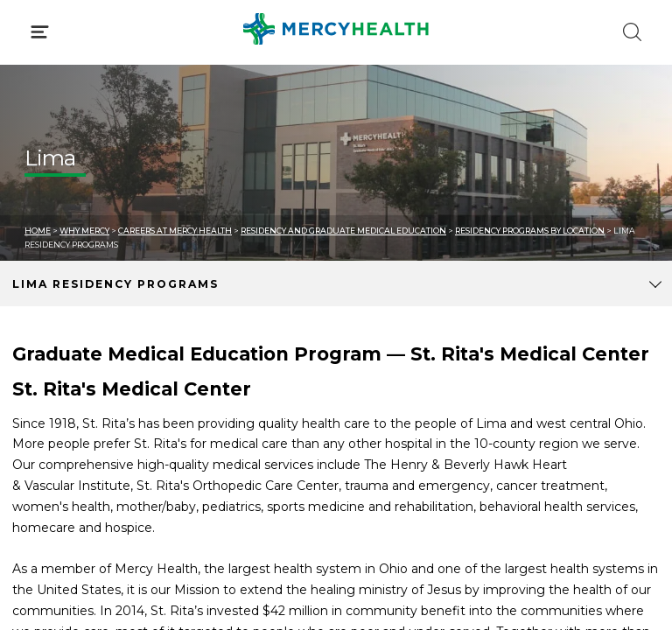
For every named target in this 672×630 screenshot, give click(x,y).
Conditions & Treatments (105, 164)
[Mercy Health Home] (34, 28)
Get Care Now (69, 335)
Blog (375, 335)
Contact (49, 401)
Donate (384, 401)
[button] (336, 87)
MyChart (388, 367)
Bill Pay (48, 367)
